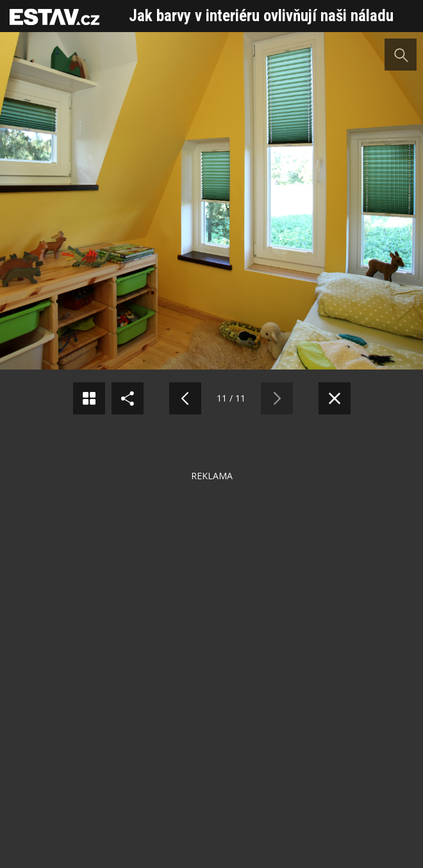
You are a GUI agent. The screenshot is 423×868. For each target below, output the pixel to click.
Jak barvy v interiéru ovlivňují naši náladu (261, 16)
